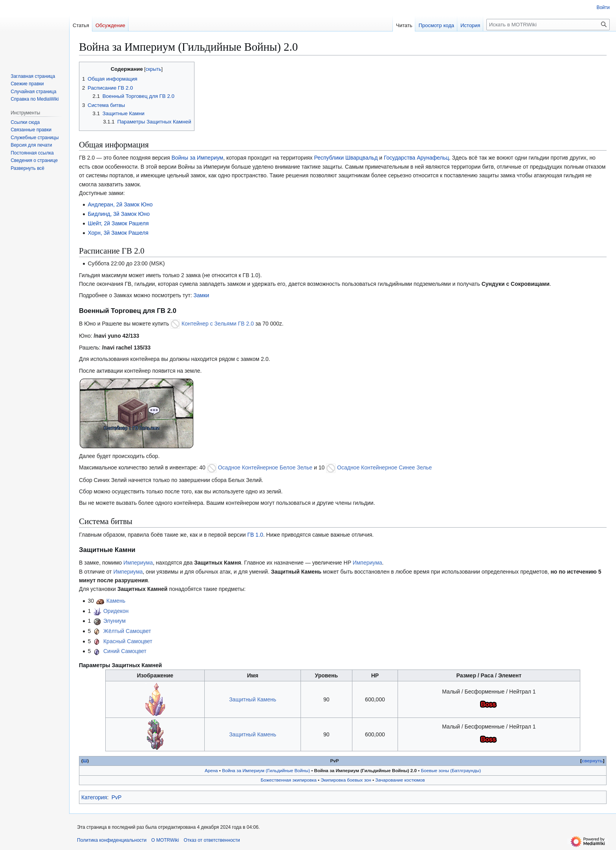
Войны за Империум (197, 158)
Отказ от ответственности (212, 840)
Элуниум (115, 621)
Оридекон (116, 611)
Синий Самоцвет (125, 651)
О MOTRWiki (165, 840)
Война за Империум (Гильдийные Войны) (266, 770)
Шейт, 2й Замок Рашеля (118, 223)
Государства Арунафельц (416, 158)
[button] (27, 168)
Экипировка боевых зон (346, 780)
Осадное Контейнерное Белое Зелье (265, 467)
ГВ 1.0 (255, 535)
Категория (94, 797)
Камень (116, 601)
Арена (211, 770)
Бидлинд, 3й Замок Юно (119, 214)
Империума (138, 563)
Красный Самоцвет (128, 641)
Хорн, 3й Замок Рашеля (118, 233)
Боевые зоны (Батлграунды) (451, 770)
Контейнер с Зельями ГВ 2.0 (218, 324)
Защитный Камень (253, 699)
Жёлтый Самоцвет (127, 631)
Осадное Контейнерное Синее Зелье (384, 467)
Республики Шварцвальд (346, 158)
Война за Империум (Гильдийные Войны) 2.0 (366, 770)
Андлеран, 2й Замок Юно (120, 204)
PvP (117, 797)
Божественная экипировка (288, 780)
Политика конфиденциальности (112, 840)
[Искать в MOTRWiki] (548, 25)
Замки (202, 295)
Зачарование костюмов (400, 780)
